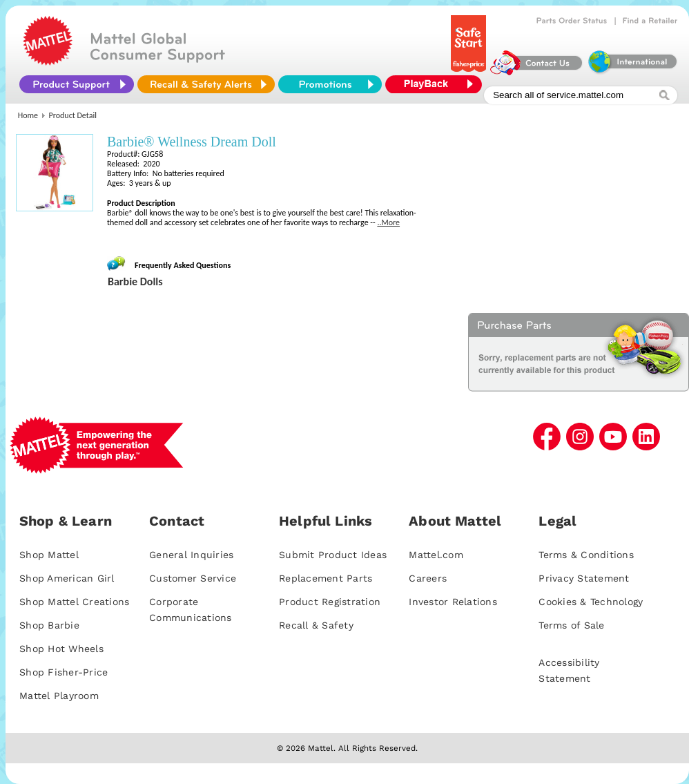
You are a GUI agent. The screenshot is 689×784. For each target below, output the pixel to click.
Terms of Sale (571, 625)
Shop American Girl (67, 578)
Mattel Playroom (59, 696)
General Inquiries (191, 555)
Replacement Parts (326, 578)
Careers (428, 578)
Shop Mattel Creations (74, 602)
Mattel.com (436, 555)
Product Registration (330, 602)
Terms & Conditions (586, 555)
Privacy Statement (584, 578)
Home (28, 115)
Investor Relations (453, 602)
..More (388, 222)
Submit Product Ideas (333, 555)
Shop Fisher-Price (64, 672)
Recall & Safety (316, 625)
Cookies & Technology (591, 602)
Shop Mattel (49, 555)
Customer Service (193, 578)
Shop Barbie (49, 625)
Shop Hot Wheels (61, 649)
